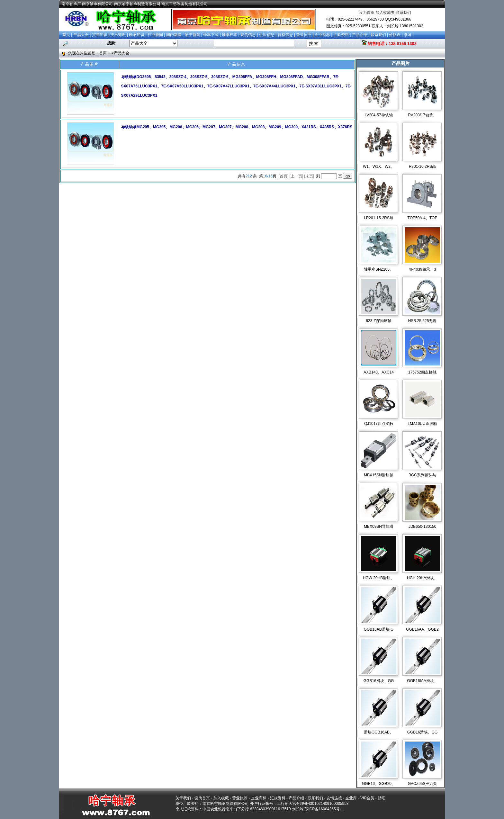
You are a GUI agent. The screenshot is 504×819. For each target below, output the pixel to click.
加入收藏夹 (385, 13)
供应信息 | (268, 35)
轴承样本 (230, 35)
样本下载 (211, 35)
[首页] (284, 176)
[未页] (310, 176)
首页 (66, 35)
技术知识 (118, 35)
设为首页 (367, 13)
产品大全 (81, 35)
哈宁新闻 (193, 35)
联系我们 (403, 13)
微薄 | (409, 35)
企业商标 (322, 35)
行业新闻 (155, 35)
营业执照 (304, 35)
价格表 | (396, 35)
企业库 (351, 798)
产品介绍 (360, 35)
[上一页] (297, 176)
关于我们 (183, 798)
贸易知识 (100, 35)
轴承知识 (137, 35)
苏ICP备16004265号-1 (324, 809)
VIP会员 (367, 798)
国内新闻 (174, 35)
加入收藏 (221, 798)
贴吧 (382, 798)
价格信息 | (287, 35)
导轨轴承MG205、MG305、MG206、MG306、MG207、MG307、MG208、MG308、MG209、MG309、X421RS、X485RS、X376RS (237, 127)
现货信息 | (250, 35)
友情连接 (334, 798)
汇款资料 (341, 35)
